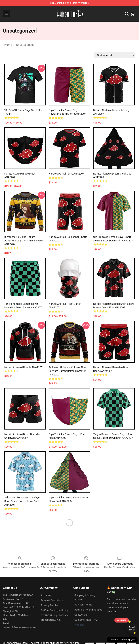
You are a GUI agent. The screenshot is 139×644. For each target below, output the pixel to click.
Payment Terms (83, 605)
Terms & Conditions (52, 600)
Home (8, 45)
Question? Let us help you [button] (122, 640)
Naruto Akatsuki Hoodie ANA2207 (23, 367)
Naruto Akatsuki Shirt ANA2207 (66, 174)
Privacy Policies (50, 605)
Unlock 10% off (132, 628)
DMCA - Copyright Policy (54, 610)
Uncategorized (25, 45)
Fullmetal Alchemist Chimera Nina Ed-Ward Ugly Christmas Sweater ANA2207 (68, 371)
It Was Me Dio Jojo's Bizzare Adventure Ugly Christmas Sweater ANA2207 (24, 241)
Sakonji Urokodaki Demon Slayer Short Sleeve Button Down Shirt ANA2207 (22, 501)
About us (46, 595)
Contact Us (81, 615)
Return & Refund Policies (88, 610)
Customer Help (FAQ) (86, 620)
